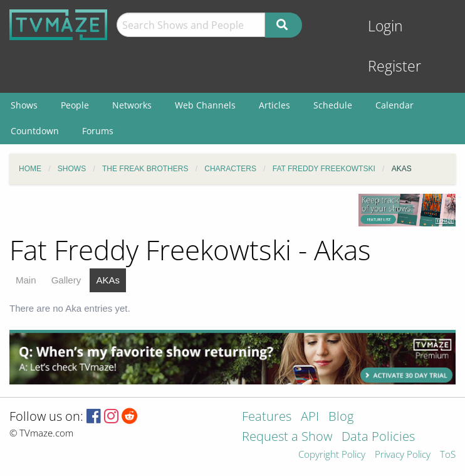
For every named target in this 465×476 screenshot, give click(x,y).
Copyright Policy (332, 455)
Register (394, 66)
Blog (341, 417)
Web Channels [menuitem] (205, 105)
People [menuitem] (75, 105)
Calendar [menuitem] (394, 105)
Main (26, 280)
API (310, 417)
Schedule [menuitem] (333, 105)
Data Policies (378, 437)
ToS (448, 455)
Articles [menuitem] (274, 105)
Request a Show (287, 437)
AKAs (108, 280)
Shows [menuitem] (24, 105)
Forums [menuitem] (98, 131)
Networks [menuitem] (132, 105)
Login (385, 26)
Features (267, 417)
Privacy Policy (403, 455)
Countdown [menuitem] (35, 131)
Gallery (66, 280)
